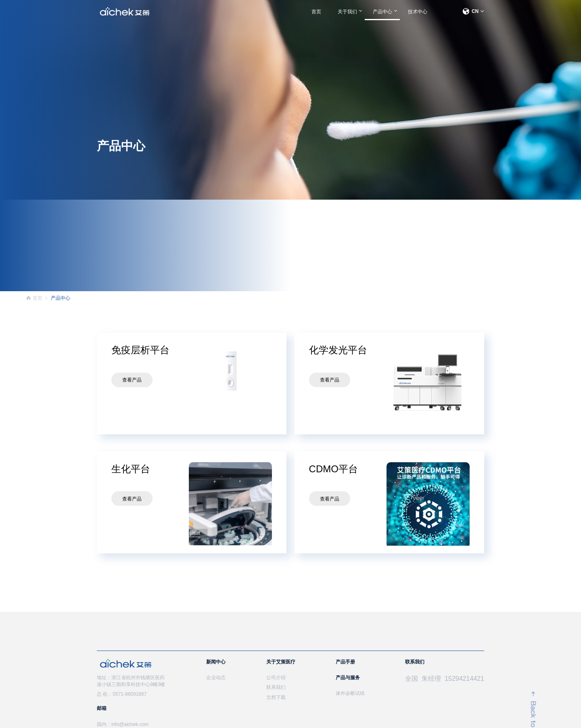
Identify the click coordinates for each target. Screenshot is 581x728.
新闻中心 (216, 662)
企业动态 (216, 678)
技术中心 (418, 12)
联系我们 (276, 687)
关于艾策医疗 (281, 662)
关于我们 (347, 12)
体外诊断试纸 (350, 693)
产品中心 (382, 12)
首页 (316, 12)
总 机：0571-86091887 (122, 694)
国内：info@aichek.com (123, 724)
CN (473, 11)
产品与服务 (348, 678)
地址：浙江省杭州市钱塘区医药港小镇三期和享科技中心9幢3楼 (131, 681)
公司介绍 (276, 678)
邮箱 (102, 708)
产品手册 (345, 662)
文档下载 (276, 697)
